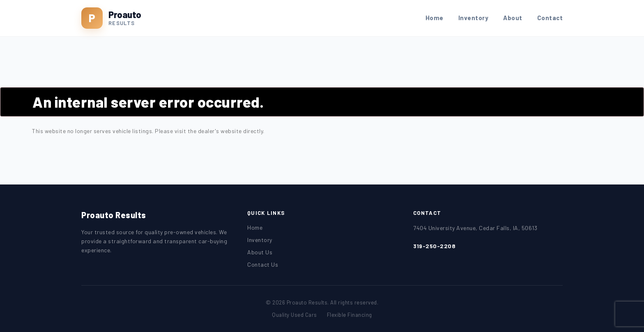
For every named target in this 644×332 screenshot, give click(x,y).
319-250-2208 (434, 246)
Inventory (474, 18)
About (513, 18)
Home (435, 18)
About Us (260, 252)
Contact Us (263, 264)
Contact (550, 18)
